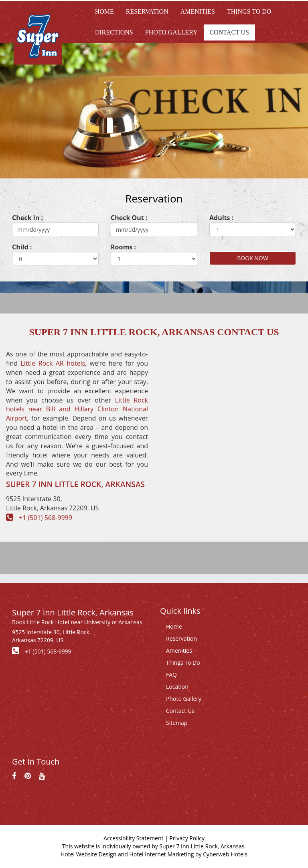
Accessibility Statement (134, 838)
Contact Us (229, 32)
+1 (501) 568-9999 (46, 518)
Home (104, 11)
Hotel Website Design (88, 854)
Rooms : (123, 247)
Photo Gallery (171, 32)
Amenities (198, 11)
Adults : (221, 218)
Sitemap (177, 723)
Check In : (27, 218)
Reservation (147, 11)
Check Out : (129, 218)
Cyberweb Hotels (225, 854)
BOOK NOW (252, 258)
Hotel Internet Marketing (161, 854)
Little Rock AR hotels (53, 363)
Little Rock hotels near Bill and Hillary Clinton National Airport (77, 409)
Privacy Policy (187, 838)
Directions (114, 32)
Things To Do (183, 663)
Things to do (249, 11)
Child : (22, 247)
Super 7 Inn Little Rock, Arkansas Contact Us (154, 332)
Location (177, 687)
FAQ (171, 675)
